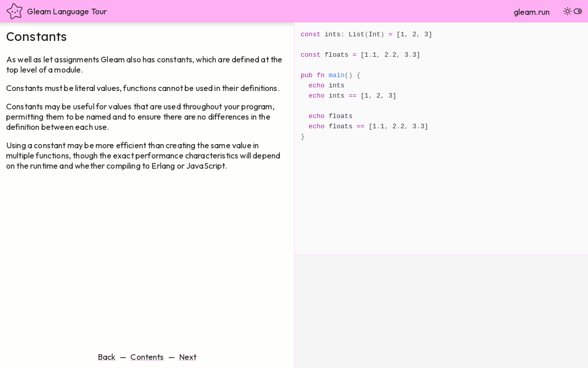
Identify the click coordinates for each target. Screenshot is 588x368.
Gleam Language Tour (56, 11)
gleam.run (532, 12)
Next (188, 357)
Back (107, 357)
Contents (147, 357)
